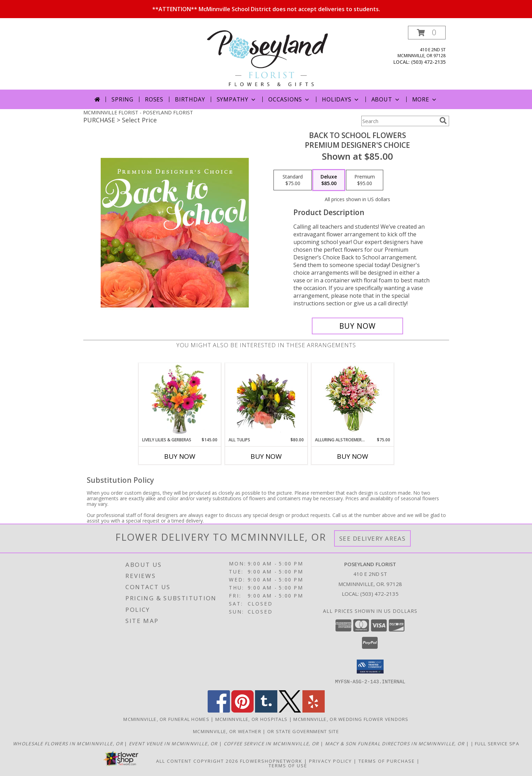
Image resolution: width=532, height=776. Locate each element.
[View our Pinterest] (242, 710)
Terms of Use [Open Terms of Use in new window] (288, 765)
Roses (154, 99)
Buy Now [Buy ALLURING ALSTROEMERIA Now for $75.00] (353, 456)
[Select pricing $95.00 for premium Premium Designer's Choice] (365, 180)
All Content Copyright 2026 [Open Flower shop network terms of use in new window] (197, 761)
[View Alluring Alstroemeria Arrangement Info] (352, 400)
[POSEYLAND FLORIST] (268, 58)
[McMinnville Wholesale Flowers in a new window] (69, 743)
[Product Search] (399, 121)
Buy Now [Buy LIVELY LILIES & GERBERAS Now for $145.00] (180, 456)
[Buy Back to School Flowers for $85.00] (358, 326)
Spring (122, 99)
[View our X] (290, 710)
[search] (443, 121)
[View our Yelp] (314, 710)
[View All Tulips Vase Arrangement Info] (266, 400)
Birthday (190, 99)
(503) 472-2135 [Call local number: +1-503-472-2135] (428, 62)
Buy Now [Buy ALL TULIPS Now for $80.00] (266, 456)
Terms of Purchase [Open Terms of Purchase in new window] (387, 761)
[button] (427, 33)
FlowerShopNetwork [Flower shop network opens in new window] (271, 761)
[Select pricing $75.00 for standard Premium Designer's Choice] (293, 180)
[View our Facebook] (219, 710)
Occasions (289, 99)
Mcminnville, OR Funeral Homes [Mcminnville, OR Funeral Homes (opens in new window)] (166, 719)
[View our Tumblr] (266, 710)
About (386, 99)
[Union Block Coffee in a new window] (272, 743)
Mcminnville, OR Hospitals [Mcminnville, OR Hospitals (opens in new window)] (252, 719)
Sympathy (237, 99)
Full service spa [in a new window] (497, 743)
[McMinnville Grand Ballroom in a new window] (174, 743)
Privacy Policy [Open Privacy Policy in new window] (330, 761)
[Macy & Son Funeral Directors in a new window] (396, 743)
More (425, 99)
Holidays (341, 99)
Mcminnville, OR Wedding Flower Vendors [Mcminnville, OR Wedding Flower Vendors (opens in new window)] (351, 719)
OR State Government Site (303, 731)
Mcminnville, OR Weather (227, 731)
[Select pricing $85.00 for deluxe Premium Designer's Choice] (329, 180)
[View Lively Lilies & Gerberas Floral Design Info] (180, 400)
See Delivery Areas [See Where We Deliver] (373, 538)
